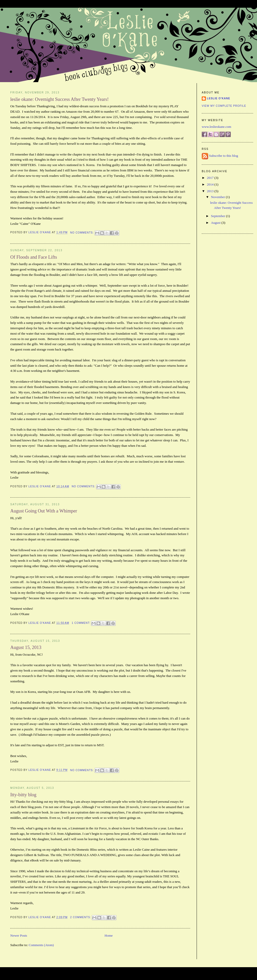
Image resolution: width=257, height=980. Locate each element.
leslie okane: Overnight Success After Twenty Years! (59, 99)
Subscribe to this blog (223, 156)
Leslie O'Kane (218, 98)
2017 (211, 178)
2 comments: (81, 917)
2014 (211, 184)
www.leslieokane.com (217, 127)
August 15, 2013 (26, 647)
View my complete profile (224, 106)
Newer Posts (19, 935)
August (216, 223)
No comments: (82, 233)
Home (109, 935)
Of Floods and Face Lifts (34, 257)
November (218, 197)
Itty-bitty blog (23, 795)
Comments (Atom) (41, 945)
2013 (211, 191)
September (219, 216)
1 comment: (81, 623)
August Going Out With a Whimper (44, 511)
